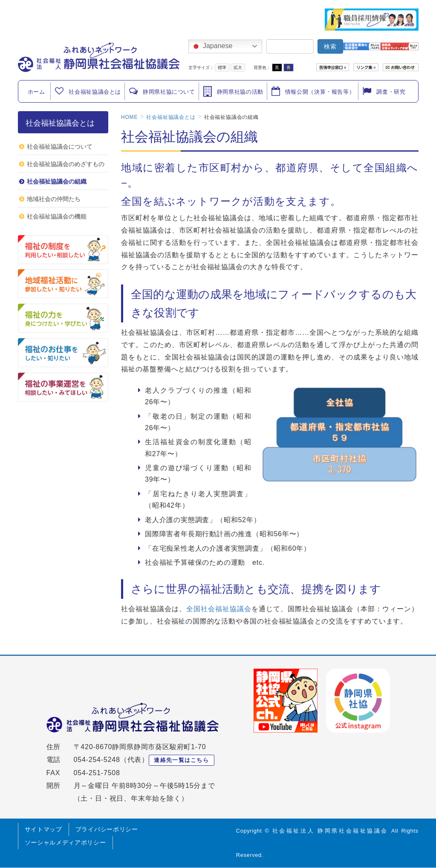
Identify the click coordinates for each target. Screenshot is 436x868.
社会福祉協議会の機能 (57, 216)
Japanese (212, 46)
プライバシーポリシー (107, 829)
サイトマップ (43, 829)
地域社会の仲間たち (54, 199)
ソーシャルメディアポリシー (65, 842)
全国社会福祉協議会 (219, 609)
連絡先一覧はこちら (181, 760)
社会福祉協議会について (60, 147)
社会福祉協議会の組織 (57, 181)
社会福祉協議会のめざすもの (66, 164)
